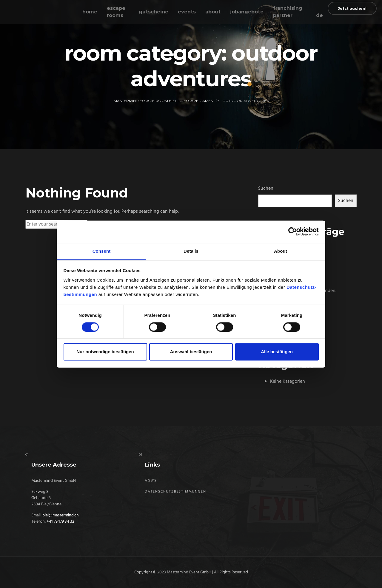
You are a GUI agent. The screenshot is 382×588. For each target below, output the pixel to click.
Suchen (266, 189)
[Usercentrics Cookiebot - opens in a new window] (293, 232)
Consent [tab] (102, 251)
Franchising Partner (288, 12)
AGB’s (151, 481)
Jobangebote (247, 12)
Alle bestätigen (277, 352)
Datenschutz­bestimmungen (175, 492)
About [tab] (281, 251)
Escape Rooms (116, 12)
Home (90, 12)
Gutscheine (154, 12)
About (213, 12)
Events (187, 12)
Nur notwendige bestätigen (105, 352)
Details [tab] (191, 251)
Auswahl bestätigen (191, 352)
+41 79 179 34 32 (60, 522)
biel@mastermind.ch (61, 515)
